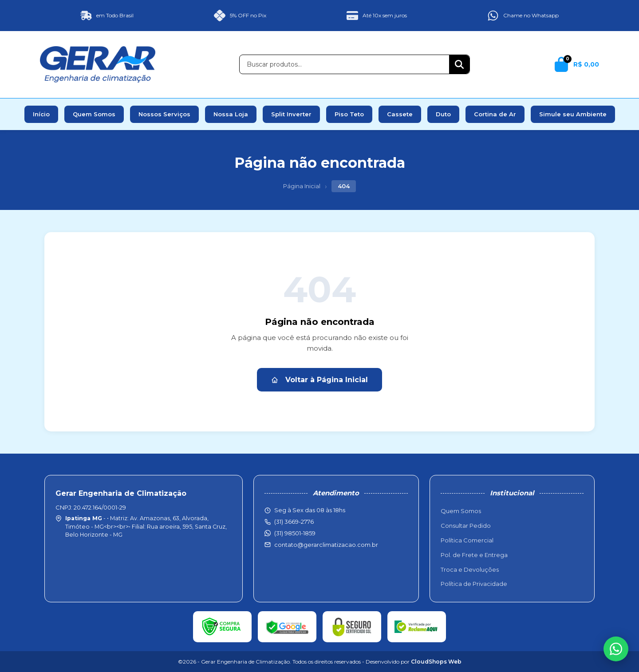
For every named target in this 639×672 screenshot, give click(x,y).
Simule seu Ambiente (573, 114)
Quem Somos (94, 114)
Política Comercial (467, 540)
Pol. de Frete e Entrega (474, 555)
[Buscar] (459, 64)
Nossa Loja (231, 114)
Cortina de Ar (495, 114)
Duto (443, 114)
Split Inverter (291, 114)
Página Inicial (302, 186)
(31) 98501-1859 (295, 533)
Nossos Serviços (164, 114)
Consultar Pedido (466, 526)
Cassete (400, 114)
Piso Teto (349, 114)
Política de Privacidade (474, 584)
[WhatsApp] (616, 649)
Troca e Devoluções (470, 569)
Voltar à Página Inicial (319, 380)
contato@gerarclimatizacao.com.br (326, 545)
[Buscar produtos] (344, 64)
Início (41, 114)
